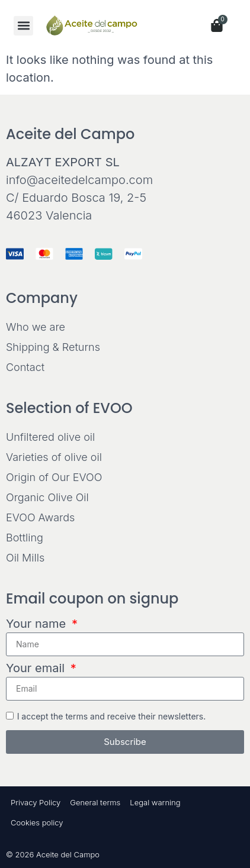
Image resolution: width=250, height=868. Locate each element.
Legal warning (155, 802)
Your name (38, 624)
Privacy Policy (36, 802)
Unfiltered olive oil (50, 437)
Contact (25, 367)
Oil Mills (25, 558)
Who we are (36, 327)
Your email (37, 669)
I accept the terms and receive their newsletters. (112, 716)
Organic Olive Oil (47, 497)
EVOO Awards (40, 517)
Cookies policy (37, 822)
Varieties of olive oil (54, 457)
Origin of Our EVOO (54, 477)
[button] (23, 26)
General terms (95, 802)
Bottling (25, 538)
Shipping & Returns (53, 347)
